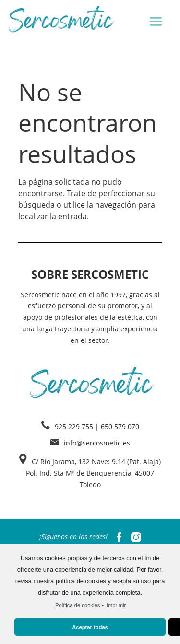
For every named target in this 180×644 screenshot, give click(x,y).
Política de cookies (78, 605)
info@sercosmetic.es (97, 443)
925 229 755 (74, 427)
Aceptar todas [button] (90, 627)
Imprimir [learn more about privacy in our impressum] (116, 605)
